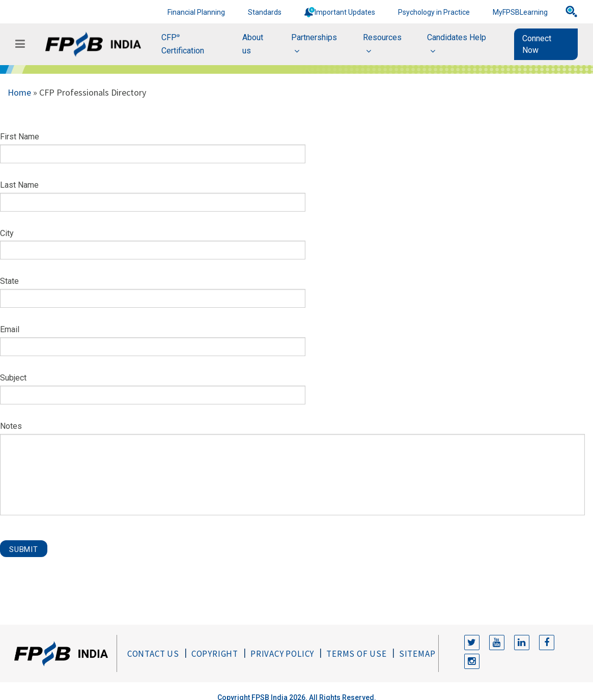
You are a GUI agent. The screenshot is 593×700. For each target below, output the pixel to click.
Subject (13, 378)
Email (10, 329)
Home (19, 92)
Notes (11, 426)
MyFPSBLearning (520, 12)
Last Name (19, 185)
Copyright (215, 654)
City (7, 233)
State (9, 281)
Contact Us (153, 654)
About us (253, 44)
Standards (265, 12)
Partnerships (314, 37)
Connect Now (537, 44)
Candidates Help (457, 37)
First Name (20, 137)
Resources (382, 37)
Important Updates (345, 12)
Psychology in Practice (434, 12)
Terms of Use (357, 654)
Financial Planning (196, 12)
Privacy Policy (282, 654)
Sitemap (417, 654)
